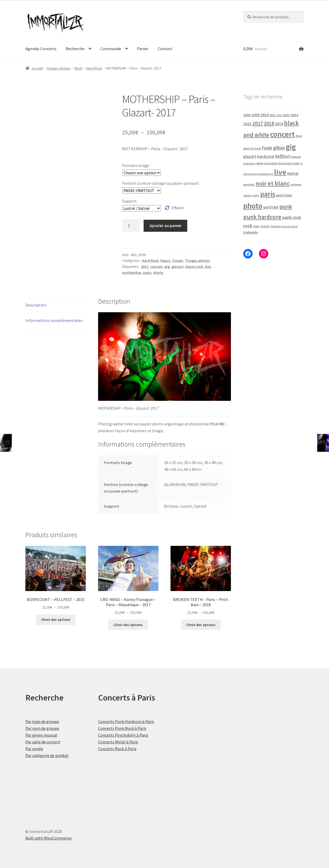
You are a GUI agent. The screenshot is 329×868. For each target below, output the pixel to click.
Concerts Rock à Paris (117, 749)
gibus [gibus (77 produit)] (279, 148)
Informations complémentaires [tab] (54, 320)
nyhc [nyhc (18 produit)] (256, 195)
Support (129, 201)
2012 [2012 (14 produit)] (279, 115)
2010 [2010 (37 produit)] (265, 115)
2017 (145, 267)
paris (147, 273)
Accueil (37, 68)
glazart (178, 267)
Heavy (165, 261)
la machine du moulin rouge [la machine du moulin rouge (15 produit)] (282, 163)
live (208, 267)
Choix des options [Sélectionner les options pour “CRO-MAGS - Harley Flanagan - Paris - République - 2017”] (128, 625)
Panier (143, 49)
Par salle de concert (43, 742)
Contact (165, 49)
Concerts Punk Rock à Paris (122, 728)
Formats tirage (136, 165)
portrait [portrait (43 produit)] (271, 207)
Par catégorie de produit (47, 755)
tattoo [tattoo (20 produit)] (276, 226)
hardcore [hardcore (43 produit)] (266, 156)
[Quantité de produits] (131, 226)
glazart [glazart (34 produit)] (250, 156)
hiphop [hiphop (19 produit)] (296, 157)
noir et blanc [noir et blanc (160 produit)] (273, 183)
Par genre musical (41, 735)
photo (158, 273)
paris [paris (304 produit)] (268, 194)
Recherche (75, 49)
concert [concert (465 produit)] (282, 134)
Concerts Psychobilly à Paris (123, 735)
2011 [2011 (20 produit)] (273, 115)
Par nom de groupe (42, 728)
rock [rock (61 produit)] (248, 226)
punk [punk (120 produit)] (286, 206)
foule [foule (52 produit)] (267, 148)
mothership (132, 273)
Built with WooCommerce (49, 838)
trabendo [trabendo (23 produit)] (251, 232)
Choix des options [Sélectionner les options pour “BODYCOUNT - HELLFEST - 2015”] (56, 620)
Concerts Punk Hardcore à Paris (126, 721)
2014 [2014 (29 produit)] (294, 115)
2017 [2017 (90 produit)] (258, 123)
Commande (111, 49)
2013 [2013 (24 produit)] (286, 115)
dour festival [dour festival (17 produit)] (252, 148)
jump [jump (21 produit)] (260, 163)
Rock (78, 68)
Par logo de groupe (42, 721)
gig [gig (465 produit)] (291, 147)
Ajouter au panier (166, 225)
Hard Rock (94, 68)
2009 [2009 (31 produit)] (256, 115)
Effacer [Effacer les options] (178, 208)
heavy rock (194, 267)
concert (156, 267)
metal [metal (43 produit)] (293, 173)
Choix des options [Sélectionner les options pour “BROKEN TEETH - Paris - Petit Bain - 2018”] (201, 625)
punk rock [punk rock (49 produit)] (292, 217)
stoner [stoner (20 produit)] (265, 226)
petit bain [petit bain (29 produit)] (284, 195)
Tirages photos (59, 68)
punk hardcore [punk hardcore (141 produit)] (262, 217)
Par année (34, 749)
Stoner (178, 261)
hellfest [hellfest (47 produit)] (283, 156)
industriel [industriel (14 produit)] (249, 163)
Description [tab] (36, 305)
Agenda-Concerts (41, 49)
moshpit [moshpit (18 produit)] (249, 184)
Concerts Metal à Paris (118, 742)
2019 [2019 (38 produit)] (279, 124)
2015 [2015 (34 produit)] (247, 124)
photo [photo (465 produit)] (253, 206)
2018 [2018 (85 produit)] (269, 123)
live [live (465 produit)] (280, 172)
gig (167, 267)
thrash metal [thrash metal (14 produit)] (290, 226)
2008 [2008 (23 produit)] (247, 115)
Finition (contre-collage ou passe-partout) (160, 183)
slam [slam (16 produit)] (256, 226)
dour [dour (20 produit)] (299, 136)
